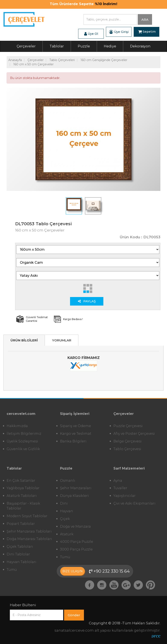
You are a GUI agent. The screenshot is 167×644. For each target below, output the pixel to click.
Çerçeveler (26, 46)
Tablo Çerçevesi (127, 449)
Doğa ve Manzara (75, 526)
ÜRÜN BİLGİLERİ (24, 340)
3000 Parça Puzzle (76, 549)
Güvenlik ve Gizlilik (23, 449)
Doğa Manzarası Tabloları (29, 539)
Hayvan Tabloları (21, 562)
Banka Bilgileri (73, 441)
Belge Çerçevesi (127, 441)
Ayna (118, 481)
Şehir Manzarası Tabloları (29, 531)
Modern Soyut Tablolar (27, 516)
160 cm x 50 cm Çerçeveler (33, 64)
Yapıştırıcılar (125, 496)
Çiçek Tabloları (20, 547)
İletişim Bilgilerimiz (24, 434)
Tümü (12, 570)
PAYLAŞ (87, 301)
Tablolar (57, 46)
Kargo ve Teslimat (76, 434)
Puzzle (84, 46)
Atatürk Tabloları (22, 496)
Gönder (74, 615)
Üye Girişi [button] (119, 32)
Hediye (110, 46)
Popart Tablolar (21, 524)
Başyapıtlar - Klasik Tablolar (23, 506)
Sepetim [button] (147, 32)
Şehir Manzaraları (76, 488)
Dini (64, 503)
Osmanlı (68, 481)
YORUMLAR (62, 340)
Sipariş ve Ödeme (75, 426)
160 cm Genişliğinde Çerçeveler (104, 60)
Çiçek (65, 519)
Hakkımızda (17, 426)
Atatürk (67, 534)
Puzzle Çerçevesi (128, 426)
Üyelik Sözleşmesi (22, 441)
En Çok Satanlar (21, 481)
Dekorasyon (140, 46)
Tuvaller (120, 488)
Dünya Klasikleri (74, 496)
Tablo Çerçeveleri (62, 60)
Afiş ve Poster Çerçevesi (134, 434)
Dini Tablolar (18, 554)
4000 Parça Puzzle (77, 542)
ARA (145, 20)
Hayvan (67, 511)
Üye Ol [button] (91, 34)
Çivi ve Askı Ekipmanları (134, 503)
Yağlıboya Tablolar (23, 488)
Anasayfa (15, 60)
